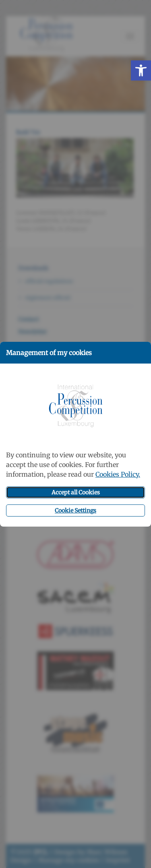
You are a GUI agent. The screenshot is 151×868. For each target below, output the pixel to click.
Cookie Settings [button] (75, 510)
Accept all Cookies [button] (76, 492)
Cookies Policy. (118, 474)
